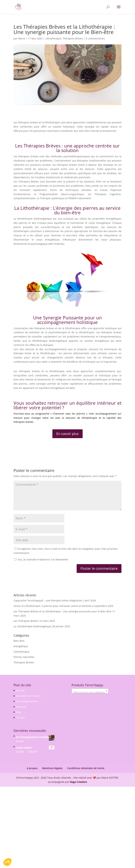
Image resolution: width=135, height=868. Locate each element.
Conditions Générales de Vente (86, 768)
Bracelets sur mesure (29, 696)
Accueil (20, 690)
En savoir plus (67, 434)
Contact (20, 717)
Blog (19, 712)
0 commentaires (95, 38)
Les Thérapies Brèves (26, 621)
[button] (7, 862)
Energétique (21, 646)
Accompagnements (27, 701)
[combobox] (90, 691)
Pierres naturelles (24, 657)
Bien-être (19, 641)
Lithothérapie (53, 38)
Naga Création (78, 782)
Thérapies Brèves (73, 38)
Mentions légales (52, 768)
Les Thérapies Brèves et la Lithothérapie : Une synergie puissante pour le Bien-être (62, 611)
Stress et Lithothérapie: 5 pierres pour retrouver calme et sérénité (52, 606)
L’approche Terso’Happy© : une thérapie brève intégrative (48, 600)
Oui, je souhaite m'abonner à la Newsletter (41, 559)
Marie (22, 38)
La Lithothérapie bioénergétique (33, 626)
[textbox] (90, 692)
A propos (21, 707)
